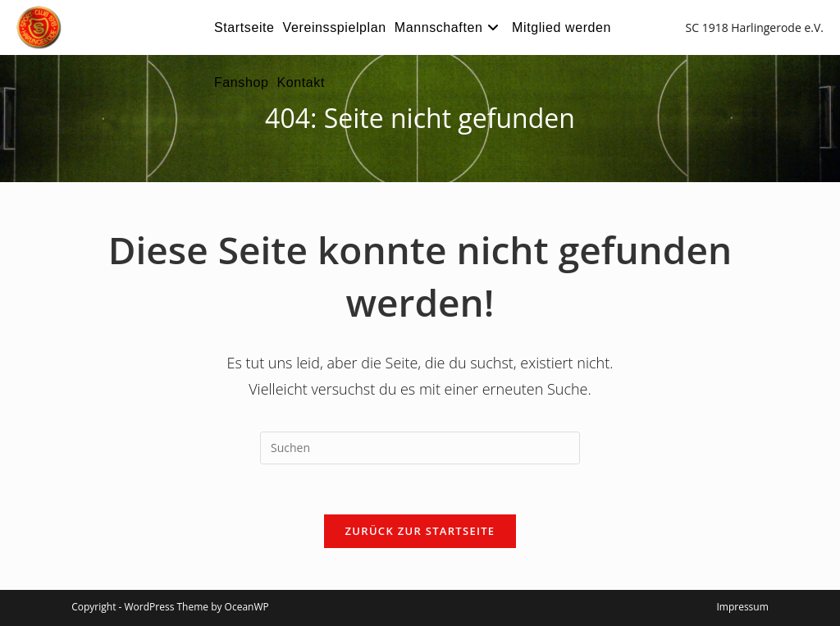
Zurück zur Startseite (420, 531)
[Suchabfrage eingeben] (420, 448)
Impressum (742, 607)
